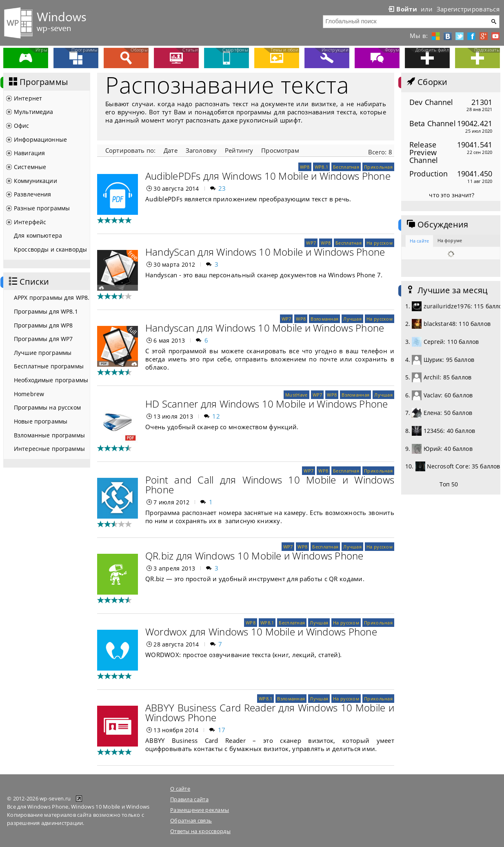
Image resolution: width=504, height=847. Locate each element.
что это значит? (452, 195)
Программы (38, 82)
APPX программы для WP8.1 (52, 298)
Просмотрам (280, 150)
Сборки (426, 82)
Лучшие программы (43, 353)
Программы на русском (47, 407)
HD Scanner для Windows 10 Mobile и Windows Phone (267, 404)
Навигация (29, 153)
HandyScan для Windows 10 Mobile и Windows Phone (265, 252)
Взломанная (324, 319)
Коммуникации (36, 181)
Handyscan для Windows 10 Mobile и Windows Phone (265, 328)
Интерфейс (30, 222)
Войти (402, 9)
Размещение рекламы (200, 810)
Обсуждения (437, 225)
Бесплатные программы (49, 366)
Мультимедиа (34, 112)
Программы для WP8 (43, 325)
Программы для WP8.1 (46, 311)
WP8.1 (321, 167)
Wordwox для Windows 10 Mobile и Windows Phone (261, 632)
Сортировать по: (130, 150)
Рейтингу (239, 150)
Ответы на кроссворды (200, 831)
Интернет (28, 98)
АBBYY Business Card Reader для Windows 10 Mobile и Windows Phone (270, 712)
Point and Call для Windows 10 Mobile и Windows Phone (270, 485)
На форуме (450, 240)
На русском (380, 243)
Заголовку (201, 150)
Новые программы (41, 421)
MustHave (296, 395)
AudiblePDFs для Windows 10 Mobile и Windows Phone (268, 176)
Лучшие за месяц (446, 290)
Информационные (40, 139)
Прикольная (378, 167)
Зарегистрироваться (468, 9)
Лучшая (352, 319)
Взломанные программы (49, 435)
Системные (30, 167)
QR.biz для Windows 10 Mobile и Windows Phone (254, 556)
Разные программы (42, 208)
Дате (171, 150)
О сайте (180, 789)
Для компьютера (38, 235)
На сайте (419, 241)
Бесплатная (346, 167)
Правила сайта (189, 799)
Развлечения (33, 194)
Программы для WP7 (43, 339)
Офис (22, 126)
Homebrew (29, 394)
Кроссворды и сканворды (50, 249)
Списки (28, 282)
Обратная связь (191, 820)
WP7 (311, 243)
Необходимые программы (51, 380)
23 (222, 188)
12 (216, 416)
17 (222, 730)
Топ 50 (449, 484)
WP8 (305, 167)
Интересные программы (49, 449)
